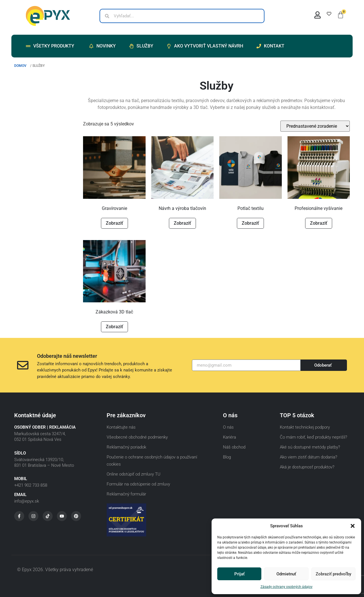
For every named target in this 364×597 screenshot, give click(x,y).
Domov (20, 66)
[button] (353, 526)
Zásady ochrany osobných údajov (287, 587)
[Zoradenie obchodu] (315, 126)
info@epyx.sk (27, 501)
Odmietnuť (286, 574)
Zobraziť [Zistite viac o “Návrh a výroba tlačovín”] (182, 223)
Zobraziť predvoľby (333, 574)
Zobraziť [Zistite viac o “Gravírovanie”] (114, 223)
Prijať (239, 574)
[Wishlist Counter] (329, 14)
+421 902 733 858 (31, 485)
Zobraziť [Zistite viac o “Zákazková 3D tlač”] (114, 327)
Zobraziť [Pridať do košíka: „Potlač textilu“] (250, 223)
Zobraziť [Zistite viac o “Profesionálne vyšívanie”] (319, 223)
